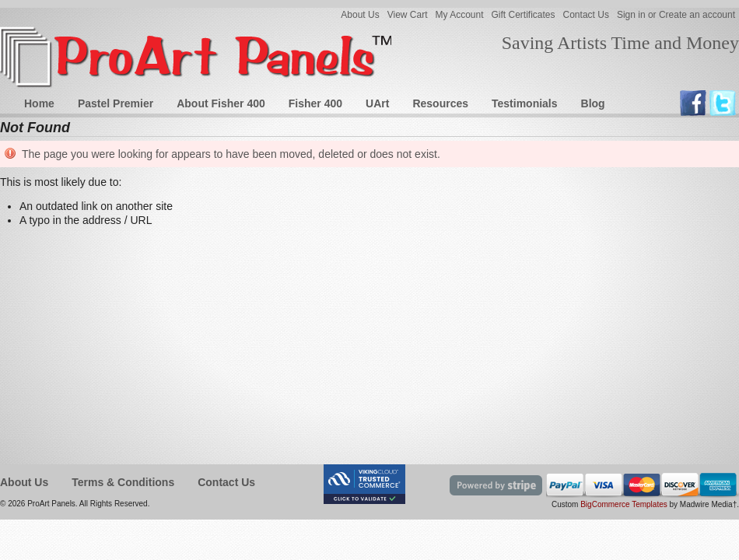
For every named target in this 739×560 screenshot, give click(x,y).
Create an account (697, 15)
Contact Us (586, 15)
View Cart (408, 15)
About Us (360, 15)
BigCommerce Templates (624, 504)
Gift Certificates (524, 15)
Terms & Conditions (123, 482)
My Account (459, 15)
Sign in (631, 15)
